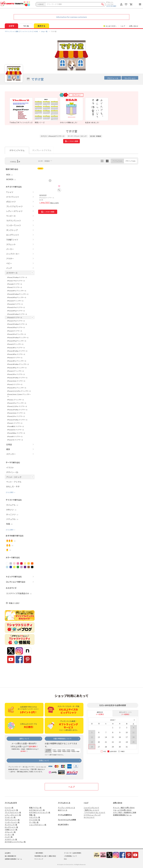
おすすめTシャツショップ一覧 (40, 812)
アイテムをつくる (64, 803)
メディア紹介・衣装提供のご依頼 (125, 812)
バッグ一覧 (9, 837)
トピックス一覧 (35, 817)
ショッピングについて (91, 808)
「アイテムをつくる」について (94, 812)
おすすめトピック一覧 (37, 810)
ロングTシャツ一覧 (11, 827)
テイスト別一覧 (35, 820)
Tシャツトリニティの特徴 (67, 820)
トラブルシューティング (92, 815)
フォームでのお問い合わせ (122, 810)
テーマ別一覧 (34, 822)
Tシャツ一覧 (9, 808)
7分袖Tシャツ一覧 (11, 829)
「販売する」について (91, 810)
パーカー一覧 (9, 834)
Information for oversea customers (71, 17)
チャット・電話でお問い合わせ (124, 808)
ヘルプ (123, 26)
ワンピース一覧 (10, 817)
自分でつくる (63, 810)
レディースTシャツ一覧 (13, 815)
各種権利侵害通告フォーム (122, 815)
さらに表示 (10, 492)
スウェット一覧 (10, 832)
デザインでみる (130, 161)
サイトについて (89, 817)
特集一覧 (32, 815)
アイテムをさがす (11, 803)
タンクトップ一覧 (11, 825)
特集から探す (14, 603)
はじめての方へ (63, 824)
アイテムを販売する (65, 815)
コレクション (130, 78)
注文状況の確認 (111, 6)
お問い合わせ (134, 26)
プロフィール (113, 78)
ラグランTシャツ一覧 (12, 820)
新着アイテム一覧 (35, 808)
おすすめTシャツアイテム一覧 (15, 842)
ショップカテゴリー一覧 (38, 825)
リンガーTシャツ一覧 (12, 822)
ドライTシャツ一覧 (11, 810)
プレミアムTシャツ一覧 (13, 812)
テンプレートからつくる (66, 808)
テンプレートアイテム (42, 150)
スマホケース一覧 (11, 839)
